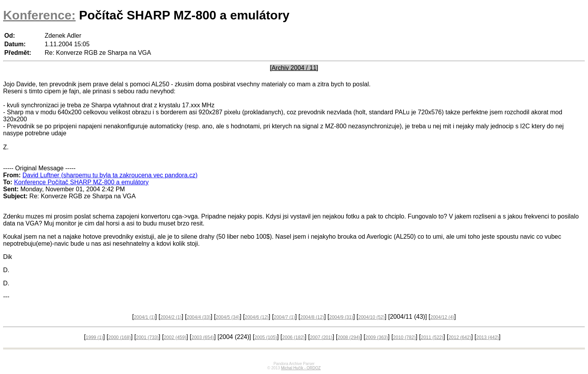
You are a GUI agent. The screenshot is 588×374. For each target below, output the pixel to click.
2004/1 (145, 317)
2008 (349, 337)
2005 (266, 337)
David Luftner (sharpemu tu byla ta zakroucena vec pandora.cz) (110, 175)
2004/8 (312, 317)
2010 (404, 337)
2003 (203, 337)
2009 (377, 337)
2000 (120, 337)
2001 (147, 337)
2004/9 (341, 317)
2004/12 (442, 317)
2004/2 (171, 317)
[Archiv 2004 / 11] (294, 68)
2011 (432, 337)
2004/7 (284, 317)
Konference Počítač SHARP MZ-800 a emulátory (81, 182)
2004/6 (257, 317)
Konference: (39, 15)
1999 (95, 337)
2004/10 (371, 317)
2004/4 (199, 317)
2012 (460, 337)
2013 (487, 337)
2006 (294, 337)
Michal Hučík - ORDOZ (301, 368)
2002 (175, 337)
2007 (321, 337)
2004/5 (227, 317)
